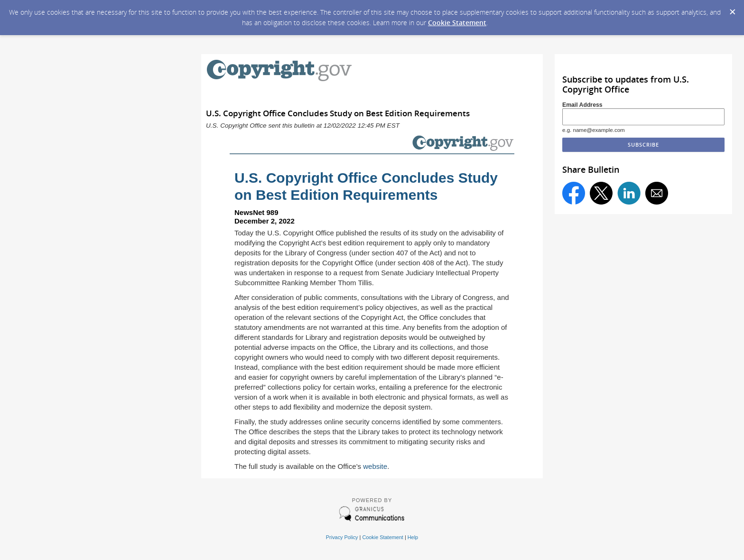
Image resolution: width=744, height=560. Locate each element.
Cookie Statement (457, 23)
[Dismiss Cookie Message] (732, 9)
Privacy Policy (342, 537)
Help (413, 537)
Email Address (582, 105)
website (375, 466)
